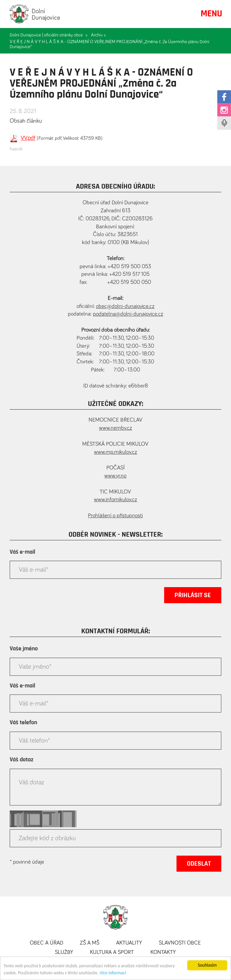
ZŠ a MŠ (90, 943)
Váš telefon (23, 723)
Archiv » (98, 35)
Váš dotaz (22, 760)
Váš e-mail (22, 552)
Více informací (113, 973)
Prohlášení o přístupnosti (115, 516)
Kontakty (163, 952)
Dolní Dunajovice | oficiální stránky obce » (49, 35)
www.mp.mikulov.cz (115, 452)
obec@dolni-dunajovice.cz (125, 306)
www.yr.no (115, 476)
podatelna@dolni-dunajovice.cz (128, 314)
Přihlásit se (193, 595)
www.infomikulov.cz (115, 500)
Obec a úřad (46, 943)
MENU (211, 14)
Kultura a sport (112, 952)
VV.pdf (28, 138)
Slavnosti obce (180, 943)
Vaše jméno (24, 649)
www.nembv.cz (115, 428)
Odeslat (199, 864)
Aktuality (129, 943)
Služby (64, 952)
